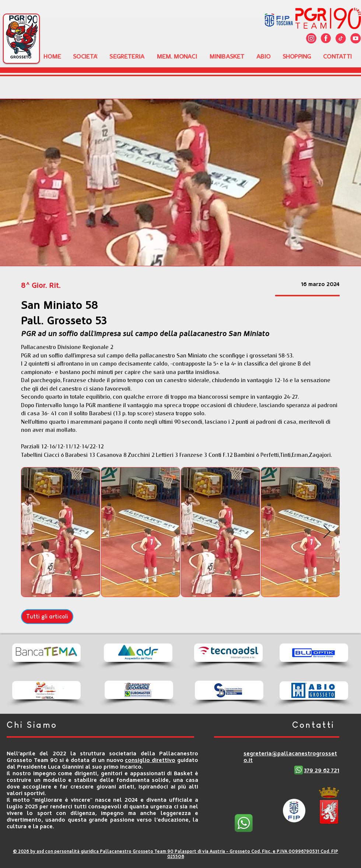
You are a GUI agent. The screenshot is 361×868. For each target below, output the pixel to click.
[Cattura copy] (311, 38)
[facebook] (326, 38)
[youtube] (355, 38)
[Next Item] (327, 532)
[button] (85, 56)
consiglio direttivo (150, 760)
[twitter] (341, 38)
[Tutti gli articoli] (47, 617)
